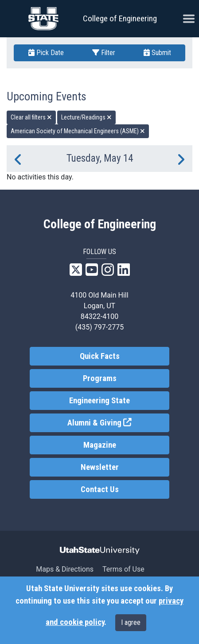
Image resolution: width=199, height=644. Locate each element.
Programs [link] (100, 378)
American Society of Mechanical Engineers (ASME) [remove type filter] (78, 131)
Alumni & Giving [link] (118, 422)
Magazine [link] (100, 445)
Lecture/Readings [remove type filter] (86, 117)
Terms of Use (123, 569)
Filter (104, 53)
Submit (157, 53)
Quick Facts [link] (100, 356)
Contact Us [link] (100, 489)
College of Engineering (120, 18)
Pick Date (46, 53)
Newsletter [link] (100, 467)
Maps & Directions (65, 569)
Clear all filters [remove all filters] (31, 117)
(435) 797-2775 (99, 327)
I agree (131, 622)
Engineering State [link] (99, 401)
